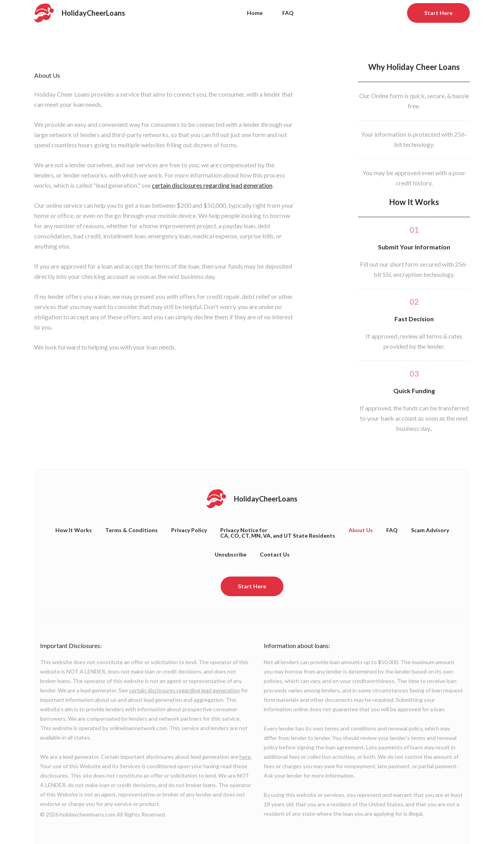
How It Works (74, 530)
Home (255, 13)
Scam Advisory (430, 530)
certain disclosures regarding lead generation (212, 185)
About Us (361, 530)
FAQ (288, 13)
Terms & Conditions (131, 530)
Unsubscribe (231, 554)
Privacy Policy (189, 530)
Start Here (438, 13)
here (245, 757)
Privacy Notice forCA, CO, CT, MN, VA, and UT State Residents (278, 533)
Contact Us (275, 554)
